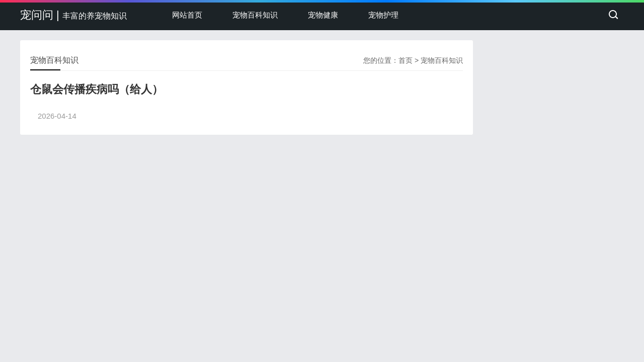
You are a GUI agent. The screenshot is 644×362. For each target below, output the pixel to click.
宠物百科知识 (255, 15)
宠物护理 (383, 15)
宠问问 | (73, 15)
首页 (406, 60)
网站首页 (187, 15)
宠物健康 (323, 15)
